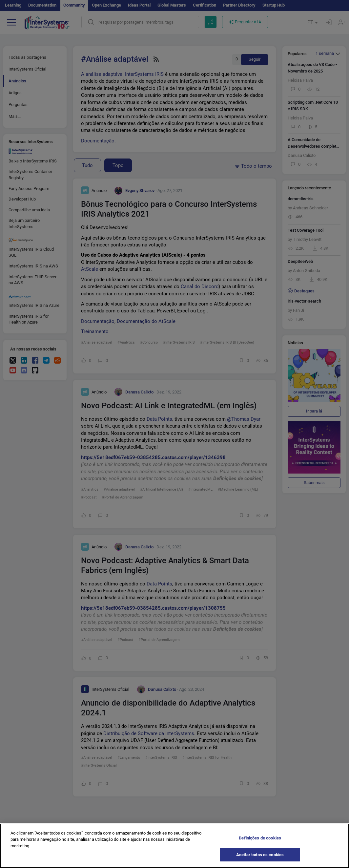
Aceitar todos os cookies (260, 859)
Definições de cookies (260, 843)
